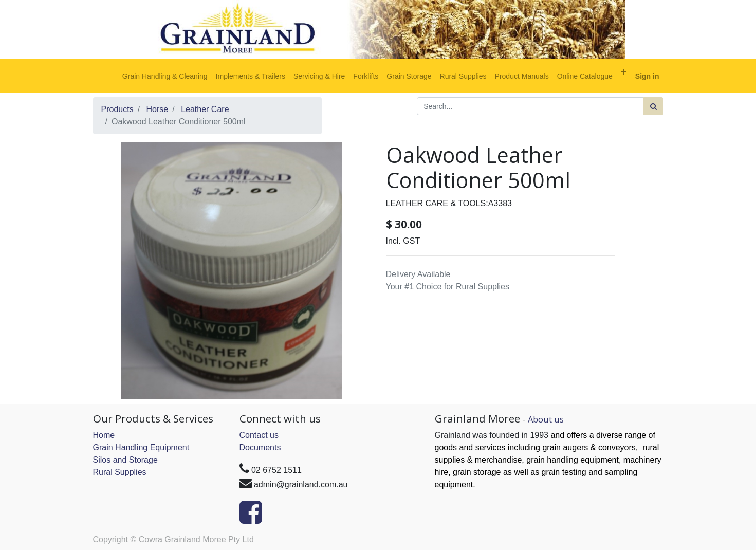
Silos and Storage (125, 460)
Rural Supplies (120, 472)
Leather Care (205, 109)
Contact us (259, 435)
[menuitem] (165, 76)
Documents (260, 447)
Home (104, 435)
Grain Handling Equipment (141, 447)
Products (117, 109)
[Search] (653, 106)
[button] (624, 72)
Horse (158, 109)
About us (546, 419)
